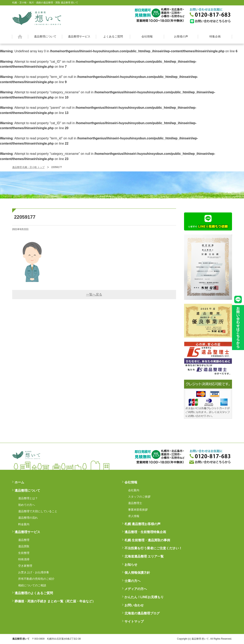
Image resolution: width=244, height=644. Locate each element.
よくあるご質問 (113, 36)
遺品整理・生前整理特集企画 (145, 532)
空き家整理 (25, 566)
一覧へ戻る (94, 294)
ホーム (20, 37)
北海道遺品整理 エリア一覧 (144, 556)
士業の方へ (132, 581)
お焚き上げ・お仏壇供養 (34, 572)
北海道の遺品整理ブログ (142, 613)
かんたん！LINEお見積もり (144, 597)
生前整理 (24, 553)
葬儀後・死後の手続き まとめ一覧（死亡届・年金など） (55, 601)
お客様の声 (181, 36)
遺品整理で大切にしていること (38, 511)
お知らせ (131, 565)
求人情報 (134, 516)
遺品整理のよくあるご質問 (34, 593)
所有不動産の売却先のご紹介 (36, 579)
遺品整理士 (135, 503)
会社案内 (134, 490)
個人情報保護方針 (137, 573)
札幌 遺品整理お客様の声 (142, 524)
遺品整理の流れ (28, 518)
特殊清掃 (24, 559)
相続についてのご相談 (32, 585)
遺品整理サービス (79, 36)
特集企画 (215, 36)
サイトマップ (134, 621)
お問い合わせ (134, 605)
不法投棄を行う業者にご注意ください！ (153, 548)
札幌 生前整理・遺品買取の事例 (147, 540)
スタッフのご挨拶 (139, 497)
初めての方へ (27, 505)
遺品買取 (24, 546)
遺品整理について (45, 36)
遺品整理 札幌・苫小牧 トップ (28, 167)
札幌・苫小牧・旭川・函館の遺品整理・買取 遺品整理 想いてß (37, 18)
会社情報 (147, 36)
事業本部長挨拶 (138, 510)
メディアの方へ (136, 589)
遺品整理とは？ (28, 498)
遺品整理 (24, 540)
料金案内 (24, 524)
